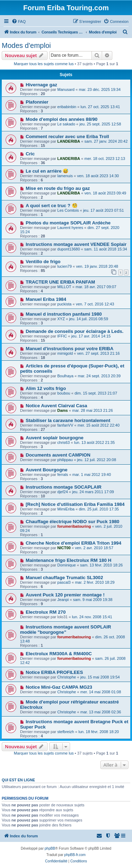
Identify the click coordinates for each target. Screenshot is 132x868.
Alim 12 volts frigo (46, 388)
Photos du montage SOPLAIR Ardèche (68, 223)
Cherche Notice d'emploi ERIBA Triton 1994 (74, 543)
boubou (64, 393)
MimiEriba (66, 509)
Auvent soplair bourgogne (55, 438)
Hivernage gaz (41, 85)
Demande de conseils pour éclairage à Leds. (75, 331)
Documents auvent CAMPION (58, 455)
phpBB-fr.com (75, 855)
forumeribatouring (74, 526)
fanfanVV (65, 425)
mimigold (65, 353)
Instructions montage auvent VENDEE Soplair (76, 244)
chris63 (64, 442)
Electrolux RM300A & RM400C (59, 654)
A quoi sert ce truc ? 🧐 (52, 206)
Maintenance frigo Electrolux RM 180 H (68, 560)
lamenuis (65, 176)
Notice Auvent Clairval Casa (56, 406)
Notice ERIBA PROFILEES (54, 672)
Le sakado (66, 124)
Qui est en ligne (18, 780)
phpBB (50, 848)
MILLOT (64, 287)
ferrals (63, 475)
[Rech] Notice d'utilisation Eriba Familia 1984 (75, 504)
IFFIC (62, 336)
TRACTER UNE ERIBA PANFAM (60, 282)
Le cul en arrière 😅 (47, 171)
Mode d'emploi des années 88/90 (62, 119)
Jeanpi (63, 600)
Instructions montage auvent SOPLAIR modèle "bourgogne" (65, 630)
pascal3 (64, 582)
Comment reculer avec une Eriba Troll (67, 137)
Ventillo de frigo (43, 262)
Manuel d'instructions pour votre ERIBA (70, 349)
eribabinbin (67, 107)
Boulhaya (65, 376)
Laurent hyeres (70, 228)
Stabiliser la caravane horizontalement (68, 420)
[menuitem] (19, 21)
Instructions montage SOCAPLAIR (64, 487)
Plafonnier (37, 102)
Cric (30, 154)
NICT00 (64, 548)
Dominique (67, 565)
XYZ (61, 319)
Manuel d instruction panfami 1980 (64, 314)
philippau (65, 460)
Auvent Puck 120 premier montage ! (65, 595)
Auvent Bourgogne (47, 470)
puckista (64, 304)
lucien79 (65, 266)
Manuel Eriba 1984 (46, 299)
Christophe (67, 677)
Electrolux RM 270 (46, 612)
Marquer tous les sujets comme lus (44, 64)
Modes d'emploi (26, 45)
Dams (63, 410)
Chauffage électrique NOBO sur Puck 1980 (73, 522)
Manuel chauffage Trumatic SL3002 (64, 578)
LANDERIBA (69, 141)
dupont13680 (69, 249)
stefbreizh (66, 732)
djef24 (63, 492)
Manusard (66, 89)
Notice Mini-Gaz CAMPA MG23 (59, 687)
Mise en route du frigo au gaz (58, 188)
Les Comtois (68, 210)
